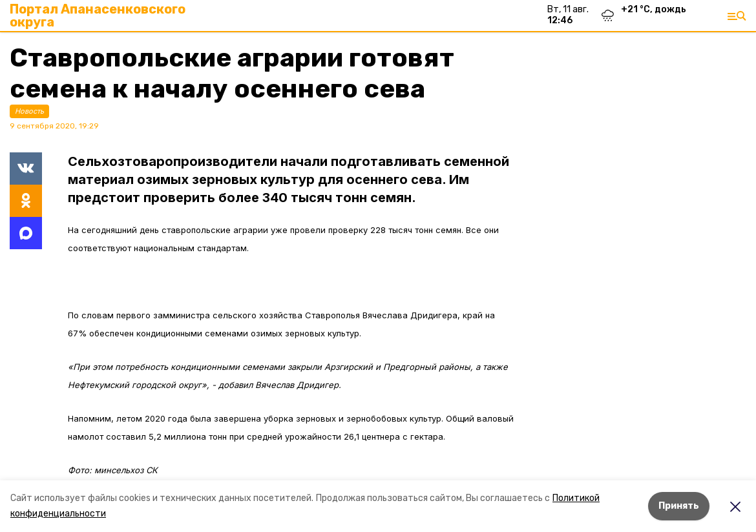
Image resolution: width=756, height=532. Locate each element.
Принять (679, 506)
